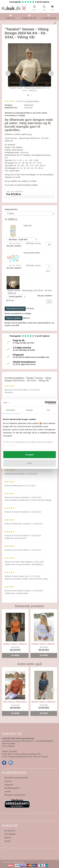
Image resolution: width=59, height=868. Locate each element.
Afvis (29, 463)
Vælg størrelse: (11, 209)
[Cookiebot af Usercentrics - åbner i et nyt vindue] (45, 403)
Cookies (8, 792)
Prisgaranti (9, 785)
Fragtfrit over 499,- (29, 18)
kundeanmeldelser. (32, 101)
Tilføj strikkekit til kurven (15, 309)
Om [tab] (48, 410)
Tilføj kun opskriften (14, 318)
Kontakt (7, 841)
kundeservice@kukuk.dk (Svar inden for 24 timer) (28, 757)
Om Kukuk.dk (10, 831)
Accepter (29, 454)
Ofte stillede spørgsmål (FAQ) (16, 778)
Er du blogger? (10, 834)
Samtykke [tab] (11, 410)
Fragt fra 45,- (11, 18)
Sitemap (8, 838)
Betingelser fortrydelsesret (15, 795)
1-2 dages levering (48, 18)
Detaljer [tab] (30, 410)
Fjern (48, 271)
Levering (8, 781)
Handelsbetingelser (12, 788)
